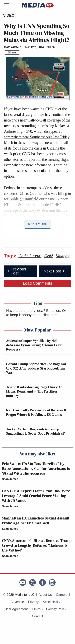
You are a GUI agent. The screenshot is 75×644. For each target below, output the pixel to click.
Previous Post (16, 271)
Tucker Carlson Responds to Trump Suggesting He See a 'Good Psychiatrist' (36, 431)
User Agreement (16, 609)
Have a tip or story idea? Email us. (34, 311)
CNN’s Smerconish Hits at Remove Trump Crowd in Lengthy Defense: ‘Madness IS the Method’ (37, 545)
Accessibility (51, 602)
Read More (38, 224)
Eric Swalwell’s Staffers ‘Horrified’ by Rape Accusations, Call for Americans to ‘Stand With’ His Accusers (36, 468)
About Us (45, 595)
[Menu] (9, 5)
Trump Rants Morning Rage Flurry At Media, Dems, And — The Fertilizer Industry (34, 391)
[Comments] (22, 52)
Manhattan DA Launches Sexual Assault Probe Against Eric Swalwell (36, 520)
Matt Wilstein (13, 47)
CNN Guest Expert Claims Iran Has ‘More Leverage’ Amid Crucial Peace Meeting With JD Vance (36, 496)
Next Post (54, 271)
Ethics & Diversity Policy (49, 609)
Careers (62, 595)
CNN (48, 256)
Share (12, 52)
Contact (37, 616)
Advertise (17, 602)
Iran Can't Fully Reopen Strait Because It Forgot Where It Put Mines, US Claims (36, 412)
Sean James (10, 479)
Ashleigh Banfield (24, 199)
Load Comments (37, 283)
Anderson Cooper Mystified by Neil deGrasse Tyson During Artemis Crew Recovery (34, 345)
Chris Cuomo (30, 193)
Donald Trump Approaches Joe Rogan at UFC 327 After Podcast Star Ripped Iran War (36, 368)
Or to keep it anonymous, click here (36, 313)
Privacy (33, 602)
